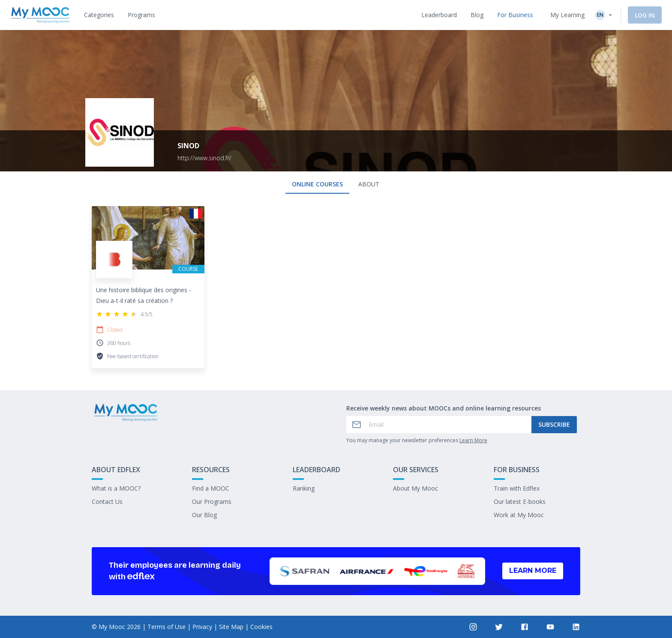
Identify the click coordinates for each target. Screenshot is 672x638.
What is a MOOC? (116, 488)
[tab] (99, 15)
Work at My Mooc (519, 515)
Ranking (304, 488)
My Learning (567, 15)
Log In (645, 15)
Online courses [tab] (317, 184)
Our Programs (212, 502)
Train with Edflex (517, 488)
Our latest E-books (520, 502)
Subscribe (554, 424)
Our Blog (204, 515)
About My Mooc (415, 488)
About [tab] (369, 184)
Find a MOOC (211, 488)
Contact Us (107, 502)
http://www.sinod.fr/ (204, 158)
